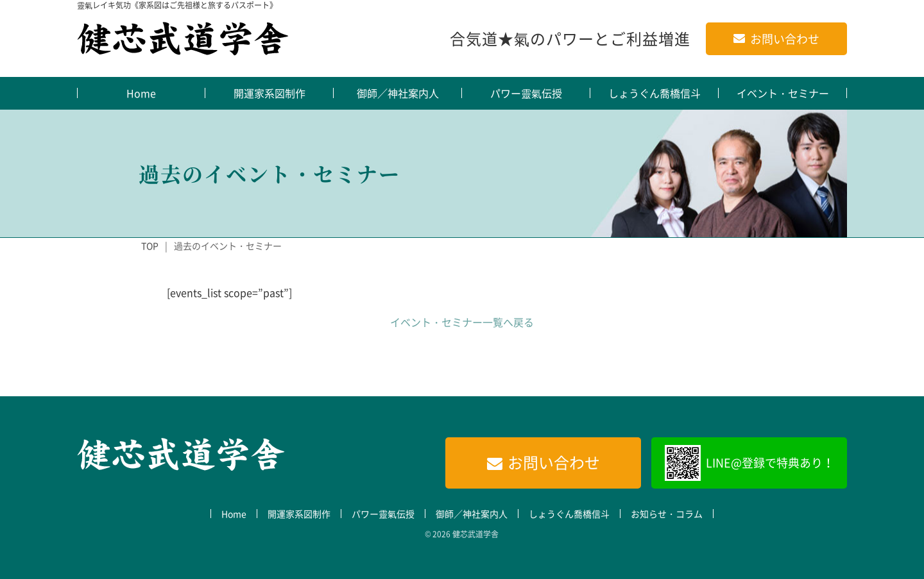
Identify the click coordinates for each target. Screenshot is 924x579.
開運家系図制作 (269, 93)
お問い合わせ (785, 39)
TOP (150, 246)
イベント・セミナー (783, 93)
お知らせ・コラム (667, 514)
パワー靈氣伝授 (526, 93)
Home (141, 93)
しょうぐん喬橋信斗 (654, 93)
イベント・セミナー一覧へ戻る (462, 322)
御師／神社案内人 (398, 93)
